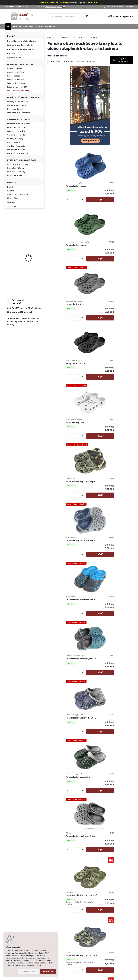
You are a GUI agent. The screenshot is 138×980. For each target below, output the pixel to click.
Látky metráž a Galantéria (19, 113)
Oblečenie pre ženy (16, 72)
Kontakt (80, 934)
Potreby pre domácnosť (18, 102)
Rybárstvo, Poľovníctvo (18, 153)
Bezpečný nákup (36, 26)
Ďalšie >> (94, 881)
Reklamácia (50, 26)
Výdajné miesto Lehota (87, 950)
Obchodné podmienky (86, 922)
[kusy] (100, 141)
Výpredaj (12, 206)
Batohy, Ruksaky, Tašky (17, 128)
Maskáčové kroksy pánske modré (66, 544)
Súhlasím (48, 971)
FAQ (15, 26)
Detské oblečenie (15, 69)
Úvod (49, 37)
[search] (87, 16)
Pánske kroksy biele (102, 247)
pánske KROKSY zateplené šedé (65, 605)
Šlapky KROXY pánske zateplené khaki (110, 606)
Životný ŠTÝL (13, 198)
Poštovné (23, 26)
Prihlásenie (110, 7)
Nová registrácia (126, 7)
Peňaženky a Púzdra (16, 131)
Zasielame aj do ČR (85, 963)
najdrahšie (68, 61)
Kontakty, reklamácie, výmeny (22, 41)
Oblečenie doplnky (15, 80)
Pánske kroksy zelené (60, 188)
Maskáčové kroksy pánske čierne (108, 544)
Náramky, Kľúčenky (16, 168)
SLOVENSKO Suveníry (16, 172)
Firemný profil (83, 947)
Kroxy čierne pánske (59, 247)
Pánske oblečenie (15, 76)
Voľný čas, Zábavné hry (18, 194)
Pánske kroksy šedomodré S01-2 (65, 425)
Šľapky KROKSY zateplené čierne (65, 666)
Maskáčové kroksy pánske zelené (108, 484)
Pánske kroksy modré (103, 116)
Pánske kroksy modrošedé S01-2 (108, 307)
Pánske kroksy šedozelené (105, 425)
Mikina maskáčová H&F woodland (31, 232)
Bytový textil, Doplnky (16, 105)
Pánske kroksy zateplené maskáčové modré (67, 793)
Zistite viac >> (18, 919)
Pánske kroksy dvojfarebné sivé (65, 484)
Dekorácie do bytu (15, 109)
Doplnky (11, 191)
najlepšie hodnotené (86, 61)
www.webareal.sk (79, 978)
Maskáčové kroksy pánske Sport (65, 307)
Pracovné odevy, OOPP (17, 87)
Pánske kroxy (93, 37)
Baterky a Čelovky (15, 139)
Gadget (11, 202)
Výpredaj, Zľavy (14, 57)
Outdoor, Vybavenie (16, 146)
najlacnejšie (55, 61)
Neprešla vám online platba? (21, 49)
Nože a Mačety (14, 142)
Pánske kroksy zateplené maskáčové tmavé (88, 855)
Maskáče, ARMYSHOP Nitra (19, 124)
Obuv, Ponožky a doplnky (18, 91)
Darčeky (11, 187)
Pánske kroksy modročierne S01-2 (66, 366)
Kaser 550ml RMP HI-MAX (32, 279)
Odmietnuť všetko (29, 971)
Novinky (11, 54)
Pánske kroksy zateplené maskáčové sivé (110, 728)
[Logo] (22, 17)
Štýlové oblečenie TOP (17, 83)
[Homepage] (8, 27)
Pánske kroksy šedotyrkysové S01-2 (109, 366)
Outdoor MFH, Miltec (16, 150)
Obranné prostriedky (16, 135)
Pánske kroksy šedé (102, 187)
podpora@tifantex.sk (21, 312)
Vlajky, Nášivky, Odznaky (18, 164)
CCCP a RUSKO (14, 176)
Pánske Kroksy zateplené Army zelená (68, 727)
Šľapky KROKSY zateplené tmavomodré (111, 666)
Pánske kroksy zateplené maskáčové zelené (110, 792)
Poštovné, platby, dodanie (20, 45)
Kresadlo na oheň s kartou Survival (29, 256)
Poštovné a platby (85, 913)
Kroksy (82, 37)
